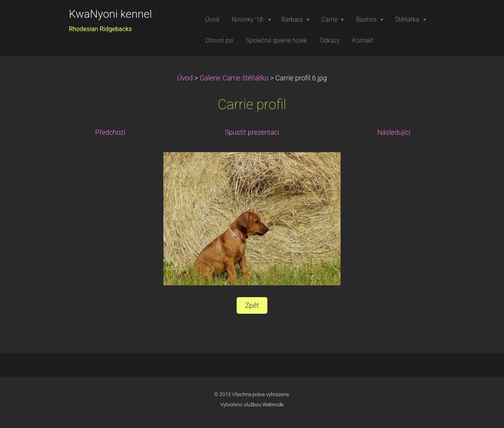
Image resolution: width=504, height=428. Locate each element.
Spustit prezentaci (252, 132)
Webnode (273, 405)
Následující (394, 132)
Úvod (185, 78)
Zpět (252, 305)
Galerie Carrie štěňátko (234, 78)
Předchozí (110, 132)
